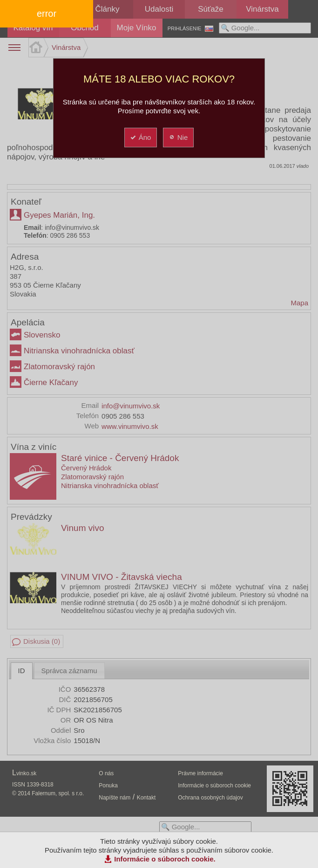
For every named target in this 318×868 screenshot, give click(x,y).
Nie (178, 137)
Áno (140, 137)
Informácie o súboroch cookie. (165, 859)
